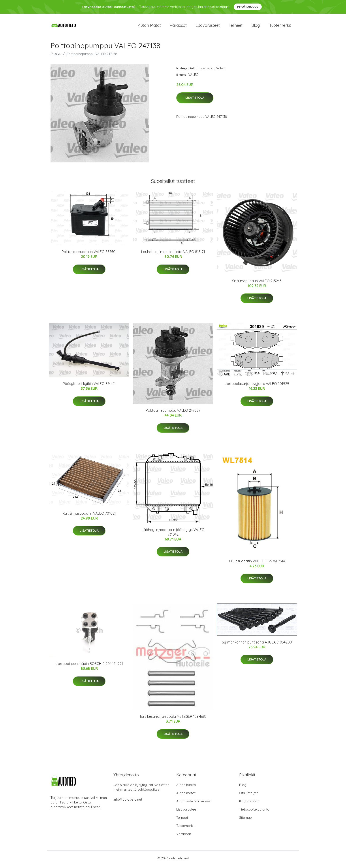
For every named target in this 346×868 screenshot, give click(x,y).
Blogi (256, 26)
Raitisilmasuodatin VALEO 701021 (89, 516)
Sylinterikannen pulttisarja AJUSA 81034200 (257, 644)
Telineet (236, 26)
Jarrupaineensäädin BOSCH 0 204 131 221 (89, 666)
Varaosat (178, 26)
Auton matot (149, 26)
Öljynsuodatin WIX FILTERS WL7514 (257, 563)
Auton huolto (186, 787)
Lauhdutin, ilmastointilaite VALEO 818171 (173, 254)
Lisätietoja (195, 100)
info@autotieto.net (128, 802)
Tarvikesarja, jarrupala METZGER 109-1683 (173, 719)
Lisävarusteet (208, 26)
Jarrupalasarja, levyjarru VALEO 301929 (257, 386)
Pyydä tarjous (248, 7)
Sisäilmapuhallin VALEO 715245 (257, 283)
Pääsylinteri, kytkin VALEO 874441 (89, 386)
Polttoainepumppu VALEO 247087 (173, 413)
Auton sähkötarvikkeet (194, 803)
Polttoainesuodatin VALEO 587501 (89, 254)
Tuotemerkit (280, 26)
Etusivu (56, 56)
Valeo (221, 70)
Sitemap (245, 820)
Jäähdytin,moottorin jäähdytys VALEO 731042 (173, 534)
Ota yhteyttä (249, 795)
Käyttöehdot (249, 803)
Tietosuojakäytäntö (254, 812)
